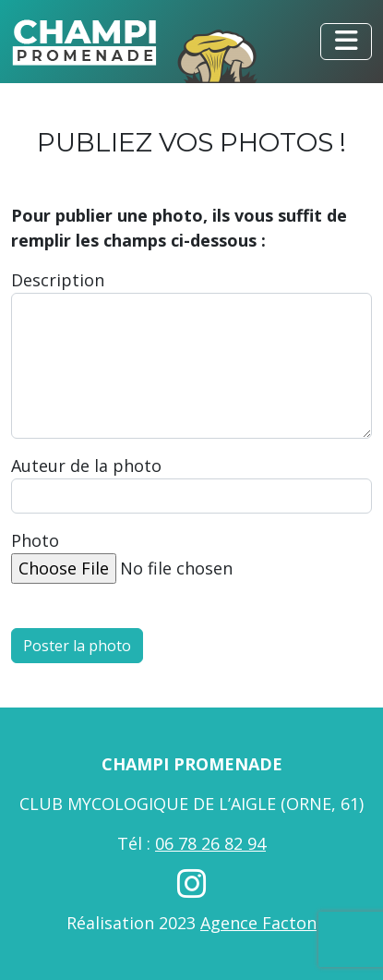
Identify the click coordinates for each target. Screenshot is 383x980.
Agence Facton (258, 923)
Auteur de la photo (86, 466)
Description (58, 280)
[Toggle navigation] (346, 42)
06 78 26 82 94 (210, 843)
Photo (35, 540)
